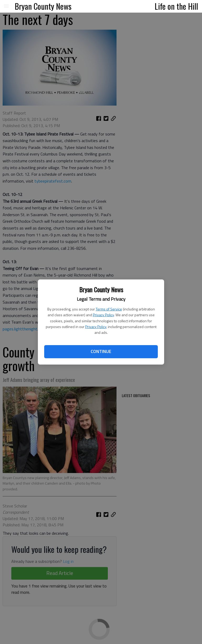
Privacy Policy (103, 315)
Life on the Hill (176, 6)
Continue (101, 351)
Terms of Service (109, 309)
